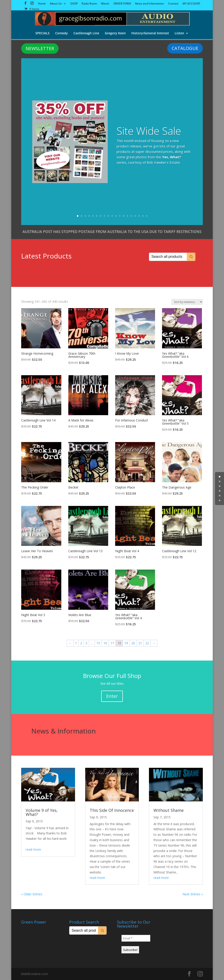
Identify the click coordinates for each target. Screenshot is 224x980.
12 (120, 216)
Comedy (61, 34)
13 (124, 216)
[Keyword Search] (168, 257)
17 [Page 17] (112, 643)
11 (116, 216)
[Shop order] (187, 302)
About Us (56, 4)
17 (139, 216)
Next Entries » (193, 894)
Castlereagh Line (86, 34)
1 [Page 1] (76, 643)
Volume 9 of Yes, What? (42, 812)
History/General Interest (151, 34)
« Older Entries (32, 894)
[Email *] (136, 938)
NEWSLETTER (40, 48)
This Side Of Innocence (112, 810)
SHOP (74, 4)
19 (147, 216)
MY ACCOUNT (191, 4)
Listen (180, 34)
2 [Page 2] (81, 643)
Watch (105, 4)
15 (131, 216)
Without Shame (169, 810)
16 (135, 216)
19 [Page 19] (126, 643)
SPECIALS (42, 34)
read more (33, 849)
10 (112, 216)
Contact (173, 4)
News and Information (150, 4)
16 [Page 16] (105, 643)
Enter (112, 696)
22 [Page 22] (147, 643)
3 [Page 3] (86, 643)
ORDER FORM (122, 4)
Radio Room (89, 4)
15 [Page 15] (98, 643)
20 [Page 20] (133, 643)
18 (143, 216)
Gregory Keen (115, 34)
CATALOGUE (185, 48)
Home (42, 4)
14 (127, 216)
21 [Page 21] (140, 643)
